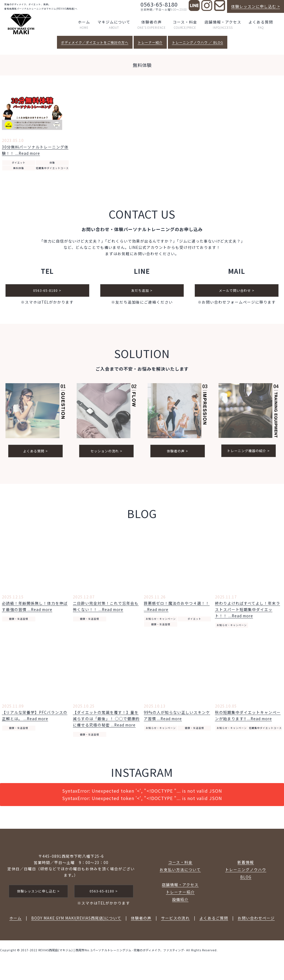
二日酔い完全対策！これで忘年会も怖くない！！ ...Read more (106, 610)
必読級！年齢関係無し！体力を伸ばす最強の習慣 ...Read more (35, 610)
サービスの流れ (175, 921)
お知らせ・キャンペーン (161, 622)
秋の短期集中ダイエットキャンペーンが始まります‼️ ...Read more (248, 719)
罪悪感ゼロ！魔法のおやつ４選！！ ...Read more (177, 610)
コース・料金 (185, 25)
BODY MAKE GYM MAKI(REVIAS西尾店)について (76, 921)
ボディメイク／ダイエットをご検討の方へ (95, 42)
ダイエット (19, 163)
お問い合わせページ (256, 921)
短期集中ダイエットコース (52, 168)
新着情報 (246, 865)
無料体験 (19, 168)
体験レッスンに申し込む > (256, 6)
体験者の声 (152, 25)
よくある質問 (261, 25)
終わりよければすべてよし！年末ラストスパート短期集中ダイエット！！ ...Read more (248, 613)
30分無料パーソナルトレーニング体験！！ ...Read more (35, 150)
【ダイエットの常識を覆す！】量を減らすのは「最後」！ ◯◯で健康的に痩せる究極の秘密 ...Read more (106, 722)
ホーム (84, 25)
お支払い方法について (180, 873)
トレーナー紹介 (150, 42)
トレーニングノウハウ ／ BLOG (198, 42)
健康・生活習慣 (19, 622)
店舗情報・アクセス (223, 25)
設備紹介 (180, 903)
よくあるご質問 (214, 921)
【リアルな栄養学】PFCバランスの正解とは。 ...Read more (35, 719)
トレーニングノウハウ (246, 873)
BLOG (246, 880)
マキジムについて (114, 25)
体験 (52, 163)
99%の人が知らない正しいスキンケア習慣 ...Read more (177, 719)
